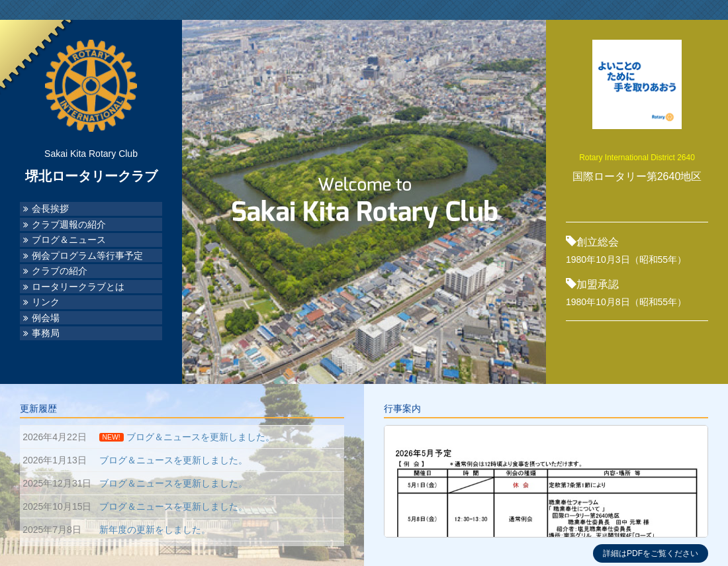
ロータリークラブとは (78, 287)
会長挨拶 (50, 209)
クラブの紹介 (60, 271)
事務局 (46, 333)
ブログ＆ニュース (69, 240)
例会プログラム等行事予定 (87, 256)
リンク (46, 302)
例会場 (46, 318)
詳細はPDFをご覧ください (651, 553)
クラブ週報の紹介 (69, 225)
